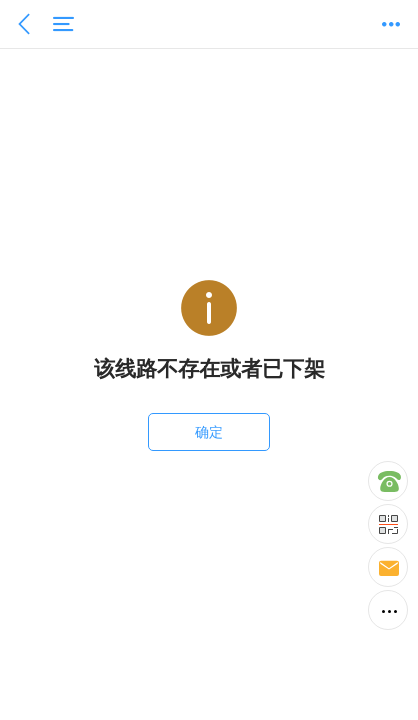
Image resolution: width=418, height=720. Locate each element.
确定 (209, 432)
